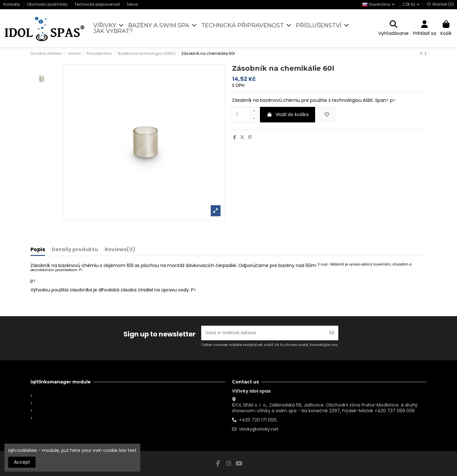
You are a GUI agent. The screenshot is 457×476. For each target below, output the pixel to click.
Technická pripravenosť (98, 4)
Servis (132, 4)
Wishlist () (440, 4)
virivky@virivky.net (259, 429)
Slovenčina (379, 4)
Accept (22, 462)
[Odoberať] (332, 333)
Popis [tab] (38, 250)
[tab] (120, 251)
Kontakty (12, 4)
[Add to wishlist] (327, 115)
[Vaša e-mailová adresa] (263, 333)
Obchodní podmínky (48, 4)
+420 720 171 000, (258, 420)
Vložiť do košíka (288, 114)
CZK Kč (411, 4)
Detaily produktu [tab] (75, 250)
